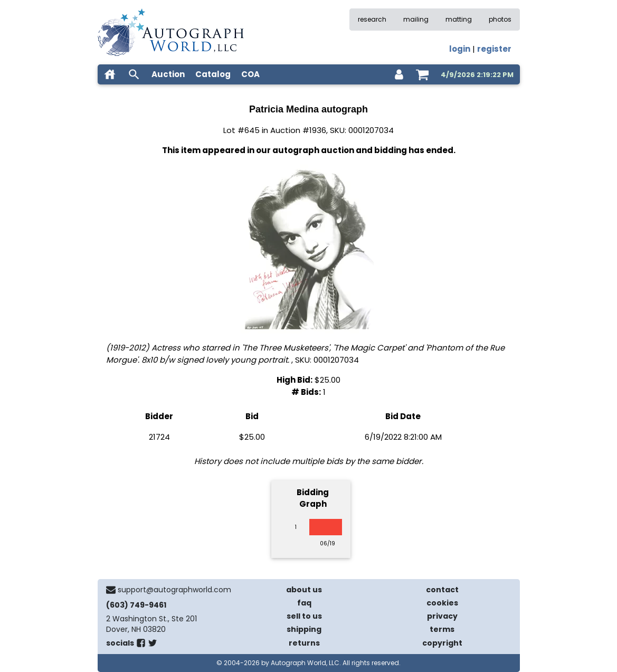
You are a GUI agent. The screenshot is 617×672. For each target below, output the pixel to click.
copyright (442, 643)
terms (442, 629)
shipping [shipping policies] (304, 629)
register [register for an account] (494, 49)
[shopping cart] (422, 74)
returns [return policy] (304, 643)
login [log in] (460, 49)
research (372, 19)
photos (500, 19)
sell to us (304, 616)
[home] (110, 74)
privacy (442, 616)
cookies (442, 603)
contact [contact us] (442, 590)
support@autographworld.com (174, 590)
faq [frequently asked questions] (304, 603)
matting (459, 19)
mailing (416, 19)
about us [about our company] (304, 590)
